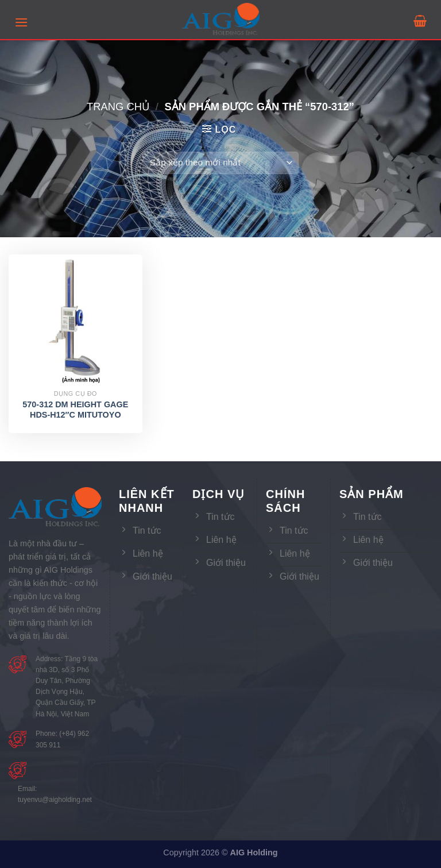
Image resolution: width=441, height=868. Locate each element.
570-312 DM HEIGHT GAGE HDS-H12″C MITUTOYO (75, 410)
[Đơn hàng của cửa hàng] (220, 163)
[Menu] (21, 22)
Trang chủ (118, 107)
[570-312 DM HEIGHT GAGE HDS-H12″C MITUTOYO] (76, 321)
